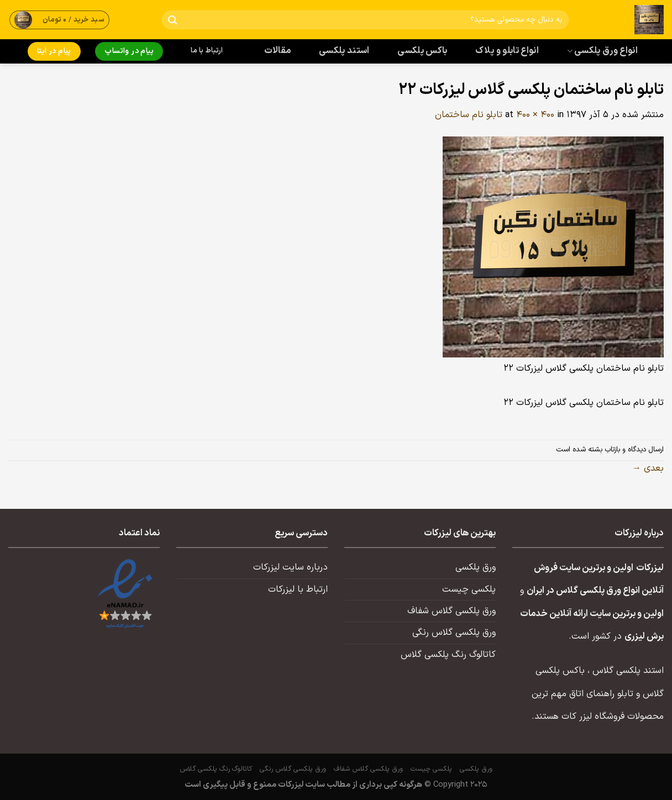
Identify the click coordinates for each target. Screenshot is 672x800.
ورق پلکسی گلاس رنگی (454, 633)
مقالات (278, 51)
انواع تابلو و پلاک (507, 51)
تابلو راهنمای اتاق (601, 694)
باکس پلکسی (422, 51)
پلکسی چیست (469, 590)
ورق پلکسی (476, 567)
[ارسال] (173, 20)
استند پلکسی (344, 51)
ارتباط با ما (207, 51)
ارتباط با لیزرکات (298, 590)
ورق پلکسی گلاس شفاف (452, 611)
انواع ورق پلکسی (602, 51)
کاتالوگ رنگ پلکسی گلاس (448, 655)
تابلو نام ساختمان (469, 115)
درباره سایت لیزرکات (290, 567)
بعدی (648, 469)
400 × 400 (535, 115)
